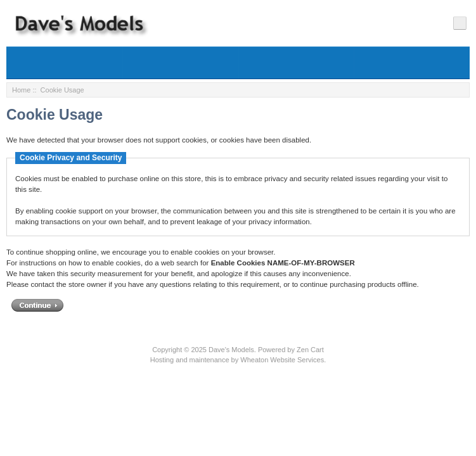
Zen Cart (310, 350)
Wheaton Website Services (282, 360)
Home (21, 90)
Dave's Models (231, 350)
